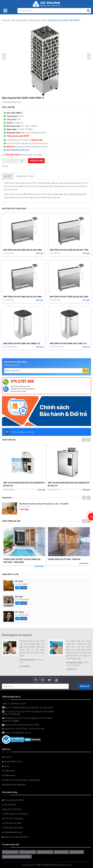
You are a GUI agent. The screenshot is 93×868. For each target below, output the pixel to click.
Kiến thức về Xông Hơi (12, 809)
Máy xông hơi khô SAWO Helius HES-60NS (23, 297)
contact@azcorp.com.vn (20, 733)
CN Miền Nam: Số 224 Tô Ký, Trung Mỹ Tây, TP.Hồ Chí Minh (27, 718)
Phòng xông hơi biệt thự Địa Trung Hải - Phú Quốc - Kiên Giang (22, 561)
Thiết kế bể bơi (9, 775)
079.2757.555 (12, 155)
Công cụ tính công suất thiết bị (15, 837)
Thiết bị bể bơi (8, 771)
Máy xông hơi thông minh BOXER (17, 857)
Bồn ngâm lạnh (61, 852)
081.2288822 (23, 584)
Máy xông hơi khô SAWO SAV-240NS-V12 (22, 343)
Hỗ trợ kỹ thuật (9, 805)
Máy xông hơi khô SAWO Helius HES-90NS (23, 250)
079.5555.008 (23, 600)
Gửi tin (85, 686)
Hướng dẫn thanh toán (12, 832)
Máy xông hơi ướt (45, 852)
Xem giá (40, 253)
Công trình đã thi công (12, 762)
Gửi (86, 371)
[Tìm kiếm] (88, 11)
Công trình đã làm (11, 521)
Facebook (23, 588)
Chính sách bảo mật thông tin (15, 814)
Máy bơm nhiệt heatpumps (14, 785)
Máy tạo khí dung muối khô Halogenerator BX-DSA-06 (24, 484)
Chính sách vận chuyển (12, 828)
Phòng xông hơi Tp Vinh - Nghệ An (64, 559)
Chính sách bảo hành (12, 823)
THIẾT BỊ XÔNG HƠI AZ (46, 865)
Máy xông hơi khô (28, 852)
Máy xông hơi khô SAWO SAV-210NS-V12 (68, 343)
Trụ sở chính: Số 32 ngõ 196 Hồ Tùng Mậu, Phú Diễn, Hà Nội (28, 712)
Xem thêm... (40, 566)
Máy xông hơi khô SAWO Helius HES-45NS (69, 297)
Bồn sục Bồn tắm (10, 852)
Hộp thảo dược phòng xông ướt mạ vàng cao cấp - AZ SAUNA (44, 504)
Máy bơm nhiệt (77, 852)
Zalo (17, 588)
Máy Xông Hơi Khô (20, 20)
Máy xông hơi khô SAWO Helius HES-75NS (69, 250)
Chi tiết (8, 176)
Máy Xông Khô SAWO (38, 20)
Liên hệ (6, 766)
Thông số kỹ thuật (25, 176)
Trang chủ (6, 20)
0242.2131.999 (38, 729)
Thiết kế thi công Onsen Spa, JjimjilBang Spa (21, 780)
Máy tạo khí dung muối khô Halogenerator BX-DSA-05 (69, 484)
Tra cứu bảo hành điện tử (13, 800)
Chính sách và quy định (12, 818)
